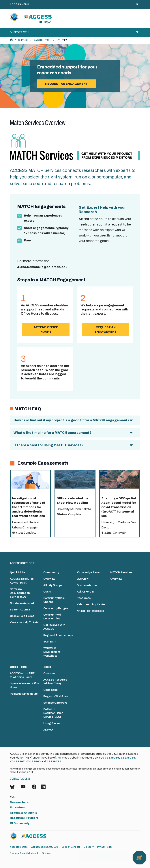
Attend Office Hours (46, 329)
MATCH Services (43, 40)
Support (23, 40)
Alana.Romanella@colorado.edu (42, 267)
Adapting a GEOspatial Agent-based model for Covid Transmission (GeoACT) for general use (119, 507)
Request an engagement (66, 84)
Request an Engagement (106, 329)
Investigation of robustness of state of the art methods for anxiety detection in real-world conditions (29, 507)
